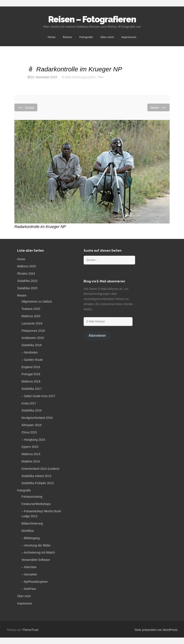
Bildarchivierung (32, 523)
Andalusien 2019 (33, 338)
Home (51, 37)
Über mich (107, 37)
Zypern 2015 (30, 447)
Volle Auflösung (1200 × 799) (84, 77)
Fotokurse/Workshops (36, 504)
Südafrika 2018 (32, 345)
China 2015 (29, 432)
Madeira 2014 (31, 461)
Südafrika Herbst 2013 (36, 476)
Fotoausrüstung (32, 497)
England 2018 (31, 367)
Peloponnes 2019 (33, 331)
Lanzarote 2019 (32, 323)
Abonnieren (97, 336)
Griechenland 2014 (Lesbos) (40, 469)
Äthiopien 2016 (31, 425)
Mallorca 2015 (31, 454)
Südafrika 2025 (27, 288)
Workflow (28, 531)
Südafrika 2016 (32, 410)
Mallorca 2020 (31, 316)
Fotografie (86, 37)
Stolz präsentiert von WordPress (156, 630)
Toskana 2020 (31, 309)
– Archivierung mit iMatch (38, 552)
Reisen (67, 37)
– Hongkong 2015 (33, 440)
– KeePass (29, 589)
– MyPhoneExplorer (35, 582)
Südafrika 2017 (32, 389)
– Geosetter (29, 574)
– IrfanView (29, 567)
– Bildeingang (31, 538)
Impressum (129, 37)
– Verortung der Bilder (36, 545)
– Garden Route (32, 360)
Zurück (26, 107)
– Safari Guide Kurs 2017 (38, 396)
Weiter (158, 107)
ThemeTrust (30, 630)
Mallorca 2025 (27, 266)
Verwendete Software (36, 560)
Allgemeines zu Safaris (37, 301)
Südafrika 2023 (27, 281)
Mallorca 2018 (31, 381)
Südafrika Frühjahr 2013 (38, 483)
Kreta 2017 (29, 403)
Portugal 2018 (31, 374)
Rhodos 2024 (26, 274)
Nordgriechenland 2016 (37, 418)
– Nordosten (30, 352)
